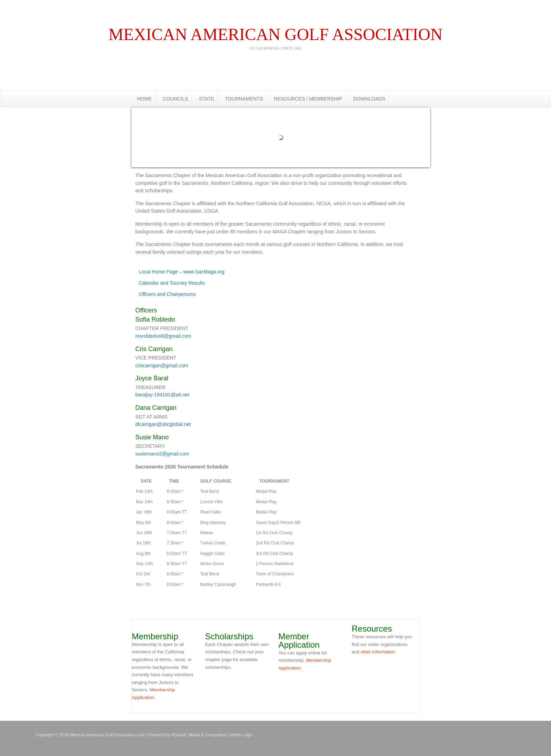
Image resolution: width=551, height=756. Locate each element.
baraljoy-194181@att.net (162, 395)
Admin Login (241, 735)
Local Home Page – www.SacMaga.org (182, 272)
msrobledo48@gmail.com (163, 336)
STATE (206, 99)
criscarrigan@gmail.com (162, 366)
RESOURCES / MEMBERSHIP (308, 99)
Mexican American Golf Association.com (275, 7)
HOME (144, 99)
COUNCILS (175, 99)
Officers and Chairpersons (167, 294)
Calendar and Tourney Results (172, 283)
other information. (378, 652)
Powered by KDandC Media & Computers (187, 735)
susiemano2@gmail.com (162, 454)
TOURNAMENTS (244, 99)
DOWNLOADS (369, 99)
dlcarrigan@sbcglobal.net (163, 424)
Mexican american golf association (275, 38)
